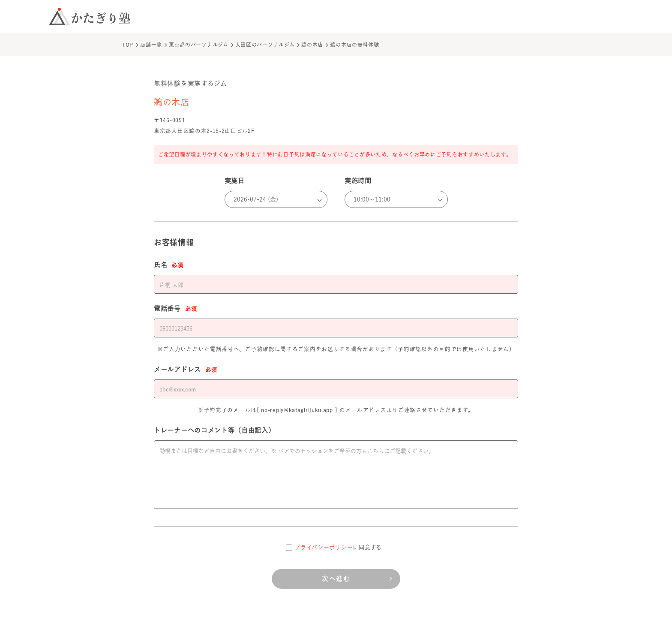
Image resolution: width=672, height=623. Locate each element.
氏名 (169, 265)
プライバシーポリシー (324, 547)
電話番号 (175, 309)
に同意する (338, 547)
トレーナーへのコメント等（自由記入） (214, 430)
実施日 (235, 181)
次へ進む (336, 579)
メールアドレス (185, 370)
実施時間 (358, 181)
